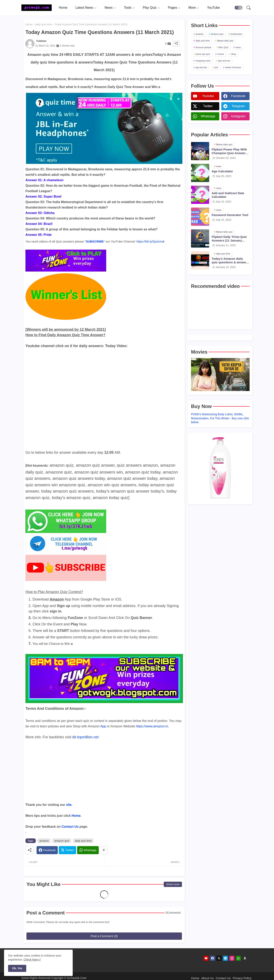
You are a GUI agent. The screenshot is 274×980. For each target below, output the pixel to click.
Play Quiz (150, 8)
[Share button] (104, 850)
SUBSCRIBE (95, 241)
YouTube (213, 8)
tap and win (201, 67)
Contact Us (70, 827)
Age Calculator (222, 171)
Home (63, 8)
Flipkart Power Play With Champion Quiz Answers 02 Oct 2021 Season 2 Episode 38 (229, 151)
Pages (173, 8)
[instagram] (232, 958)
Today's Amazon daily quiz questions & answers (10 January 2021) (230, 261)
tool (216, 67)
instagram (238, 116)
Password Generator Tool (230, 215)
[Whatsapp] (88, 850)
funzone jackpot (203, 47)
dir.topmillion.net (85, 737)
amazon (44, 841)
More (192, 8)
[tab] (63, 8)
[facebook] (213, 958)
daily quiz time (43, 24)
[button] (238, 8)
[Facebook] (47, 850)
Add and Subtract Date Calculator (228, 195)
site (69, 805)
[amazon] (245, 958)
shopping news (203, 61)
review (221, 54)
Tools (128, 8)
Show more (173, 884)
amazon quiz (62, 841)
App (103, 726)
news (238, 47)
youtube (208, 96)
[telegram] (225, 958)
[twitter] (219, 958)
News (109, 8)
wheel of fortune (233, 67)
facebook (238, 96)
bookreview (236, 34)
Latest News (84, 8)
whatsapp (208, 116)
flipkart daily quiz (225, 41)
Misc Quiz (223, 47)
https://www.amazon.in (152, 726)
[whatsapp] (238, 958)
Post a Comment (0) (104, 936)
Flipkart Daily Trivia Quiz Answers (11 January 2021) (229, 239)
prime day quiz (203, 54)
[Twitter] (67, 850)
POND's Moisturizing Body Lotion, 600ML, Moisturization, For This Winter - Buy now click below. (220, 418)
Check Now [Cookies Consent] (31, 960)
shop (234, 54)
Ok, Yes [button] (17, 968)
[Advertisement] (104, 774)
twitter (208, 106)
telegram (238, 106)
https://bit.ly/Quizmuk (151, 241)
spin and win (224, 61)
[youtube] (206, 958)
